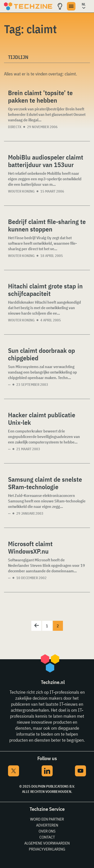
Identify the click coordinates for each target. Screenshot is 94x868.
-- (9, 385)
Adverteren (47, 825)
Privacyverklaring (47, 849)
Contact (47, 837)
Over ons (47, 831)
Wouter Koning (21, 191)
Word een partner (47, 819)
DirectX (15, 127)
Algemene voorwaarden (47, 843)
